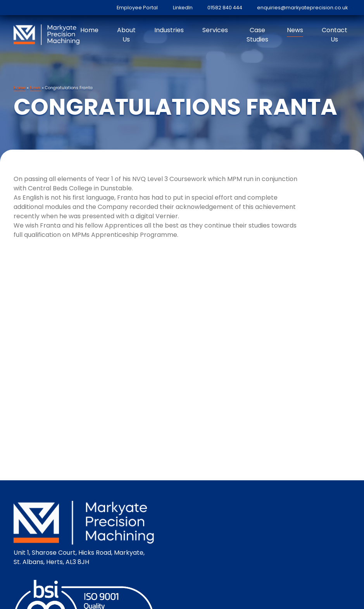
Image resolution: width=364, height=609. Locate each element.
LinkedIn (183, 8)
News (295, 30)
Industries (169, 30)
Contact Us (335, 35)
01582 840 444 (225, 8)
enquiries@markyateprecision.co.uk (302, 8)
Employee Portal (137, 8)
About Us (126, 35)
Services (215, 30)
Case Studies (257, 35)
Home (89, 30)
